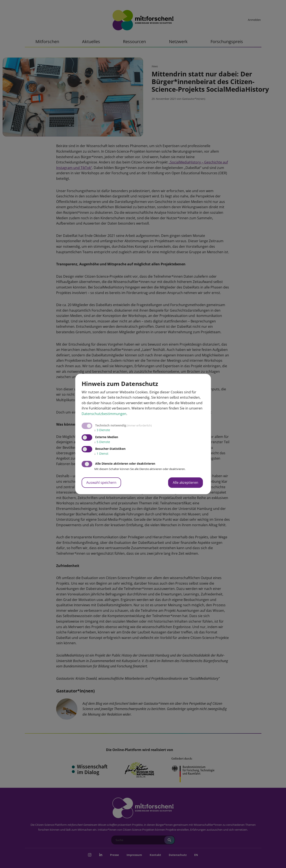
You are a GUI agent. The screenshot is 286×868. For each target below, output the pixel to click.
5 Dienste (102, 442)
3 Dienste (102, 430)
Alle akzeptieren (186, 483)
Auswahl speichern (101, 483)
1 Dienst (101, 454)
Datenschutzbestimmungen (104, 414)
